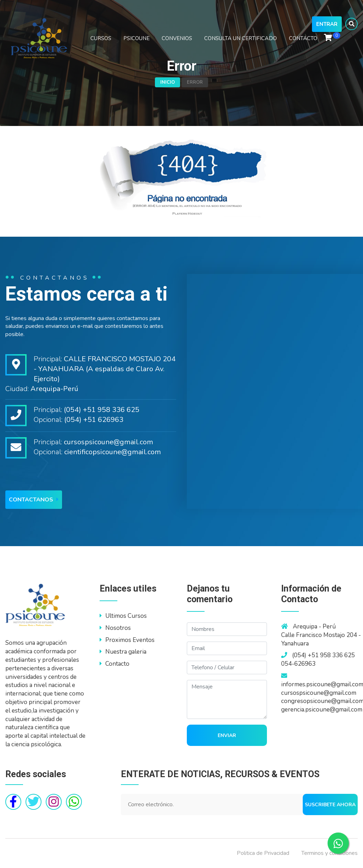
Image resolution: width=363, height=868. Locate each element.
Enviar (227, 735)
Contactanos (34, 500)
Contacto (115, 664)
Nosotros (115, 628)
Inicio (167, 82)
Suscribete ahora (330, 805)
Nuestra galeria (123, 652)
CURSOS (101, 38)
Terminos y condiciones (330, 853)
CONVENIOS (177, 38)
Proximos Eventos (127, 640)
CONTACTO (303, 38)
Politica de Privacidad (263, 853)
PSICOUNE (136, 38)
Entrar (327, 24)
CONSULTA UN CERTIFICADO (241, 38)
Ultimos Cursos (123, 616)
